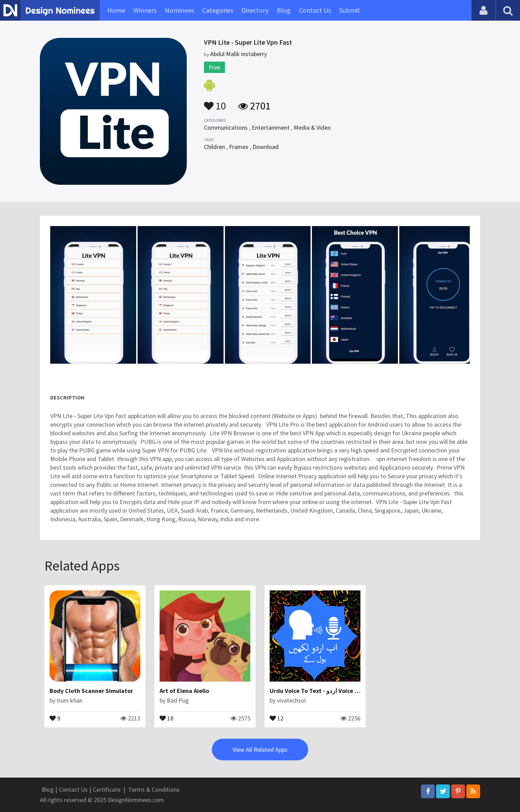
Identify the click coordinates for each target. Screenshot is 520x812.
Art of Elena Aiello (184, 691)
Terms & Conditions (154, 789)
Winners (145, 10)
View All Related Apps (260, 750)
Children (214, 147)
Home (116, 10)
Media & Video (312, 127)
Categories (218, 10)
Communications (226, 127)
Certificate (107, 789)
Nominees (179, 10)
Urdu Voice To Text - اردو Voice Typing (322, 691)
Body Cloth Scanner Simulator (91, 691)
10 (215, 103)
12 (277, 718)
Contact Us (315, 10)
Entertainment (271, 127)
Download (266, 147)
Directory (255, 10)
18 (166, 718)
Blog (284, 10)
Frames (239, 147)
